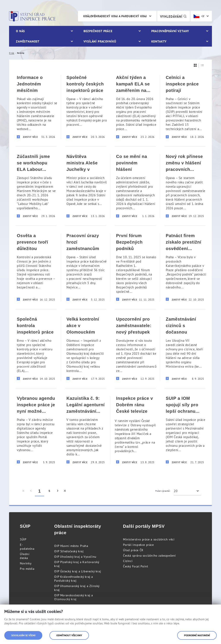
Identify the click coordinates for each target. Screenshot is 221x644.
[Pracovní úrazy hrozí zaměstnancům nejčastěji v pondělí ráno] (86, 267)
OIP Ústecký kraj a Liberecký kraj (78, 571)
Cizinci (128, 561)
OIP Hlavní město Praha (71, 546)
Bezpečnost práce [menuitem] (98, 31)
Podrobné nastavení (197, 635)
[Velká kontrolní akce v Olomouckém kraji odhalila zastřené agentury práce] (86, 349)
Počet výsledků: (163, 491)
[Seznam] (202, 65)
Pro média (27, 569)
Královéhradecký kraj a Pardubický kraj (115, 16)
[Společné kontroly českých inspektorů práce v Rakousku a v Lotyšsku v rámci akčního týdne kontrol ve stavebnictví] (86, 107)
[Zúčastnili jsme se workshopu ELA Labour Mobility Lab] (36, 186)
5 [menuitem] (49, 491)
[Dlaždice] (195, 65)
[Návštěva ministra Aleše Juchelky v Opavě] (86, 186)
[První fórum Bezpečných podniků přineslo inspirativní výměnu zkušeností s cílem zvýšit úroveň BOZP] (135, 267)
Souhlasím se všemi (23, 635)
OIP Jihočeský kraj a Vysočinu (75, 557)
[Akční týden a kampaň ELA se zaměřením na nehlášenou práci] (135, 107)
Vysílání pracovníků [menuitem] (100, 41)
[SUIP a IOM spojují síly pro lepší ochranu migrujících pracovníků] (185, 430)
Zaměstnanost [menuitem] (28, 41)
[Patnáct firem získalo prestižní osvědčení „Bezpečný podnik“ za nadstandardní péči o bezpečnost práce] (185, 267)
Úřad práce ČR (133, 550)
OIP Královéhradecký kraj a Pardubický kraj (74, 579)
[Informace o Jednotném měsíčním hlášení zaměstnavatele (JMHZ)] (36, 107)
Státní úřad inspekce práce (32, 16)
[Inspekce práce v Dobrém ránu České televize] (135, 430)
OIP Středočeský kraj (69, 551)
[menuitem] (24, 491)
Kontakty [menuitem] (159, 41)
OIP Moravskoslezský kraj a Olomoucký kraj (74, 597)
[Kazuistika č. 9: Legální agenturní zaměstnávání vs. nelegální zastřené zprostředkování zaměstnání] (86, 430)
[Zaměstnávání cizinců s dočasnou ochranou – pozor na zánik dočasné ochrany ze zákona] (185, 349)
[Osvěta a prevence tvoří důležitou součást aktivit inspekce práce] (36, 267)
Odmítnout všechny (69, 635)
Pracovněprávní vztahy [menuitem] (170, 31)
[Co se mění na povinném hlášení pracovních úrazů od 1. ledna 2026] (135, 186)
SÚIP (23, 539)
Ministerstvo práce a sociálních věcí (149, 539)
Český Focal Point (136, 566)
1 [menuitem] (39, 491)
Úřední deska (25, 556)
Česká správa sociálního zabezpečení (149, 556)
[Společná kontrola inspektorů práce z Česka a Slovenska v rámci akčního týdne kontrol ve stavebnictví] (36, 349)
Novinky (26, 563)
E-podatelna (27, 547)
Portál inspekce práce (138, 545)
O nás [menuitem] (20, 31)
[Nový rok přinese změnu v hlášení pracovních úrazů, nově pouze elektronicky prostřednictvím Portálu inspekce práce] (185, 186)
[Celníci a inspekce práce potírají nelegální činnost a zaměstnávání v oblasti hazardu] (185, 107)
